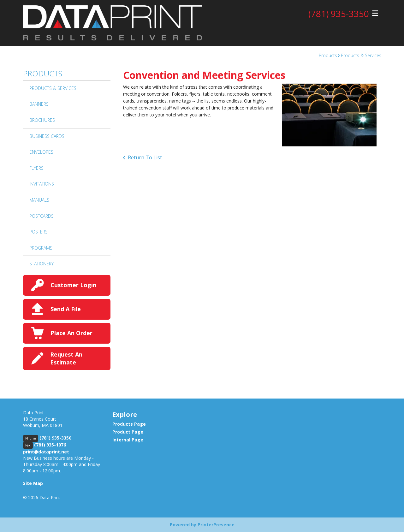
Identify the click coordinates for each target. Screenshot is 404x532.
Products (328, 55)
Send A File (66, 309)
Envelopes (41, 152)
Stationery (42, 264)
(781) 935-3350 (339, 14)
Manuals (39, 200)
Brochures (42, 120)
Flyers (36, 168)
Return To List (145, 157)
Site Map (33, 483)
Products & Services (361, 55)
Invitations (42, 184)
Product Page (128, 432)
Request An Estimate (66, 358)
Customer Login (73, 285)
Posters (39, 232)
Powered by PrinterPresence (202, 525)
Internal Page (128, 440)
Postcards (42, 216)
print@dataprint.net (46, 452)
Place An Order (71, 333)
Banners (39, 104)
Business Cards (47, 136)
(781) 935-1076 (50, 445)
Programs (41, 248)
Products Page (129, 424)
